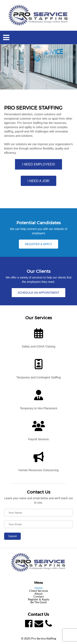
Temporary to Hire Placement (38, 408)
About (38, 594)
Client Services (39, 591)
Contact (39, 596)
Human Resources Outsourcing (38, 470)
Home (39, 588)
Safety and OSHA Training (38, 346)
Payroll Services (38, 439)
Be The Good (38, 602)
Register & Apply (39, 599)
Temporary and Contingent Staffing (38, 377)
